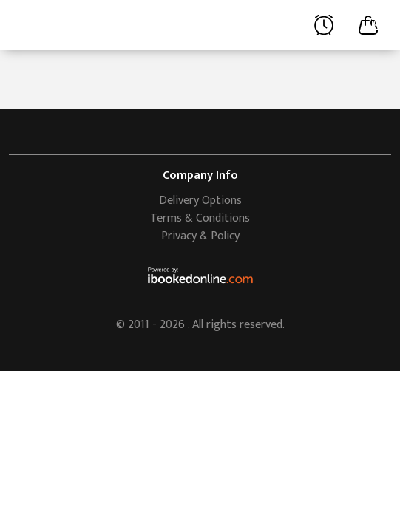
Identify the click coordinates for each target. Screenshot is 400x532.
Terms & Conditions (200, 218)
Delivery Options (200, 201)
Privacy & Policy (200, 236)
